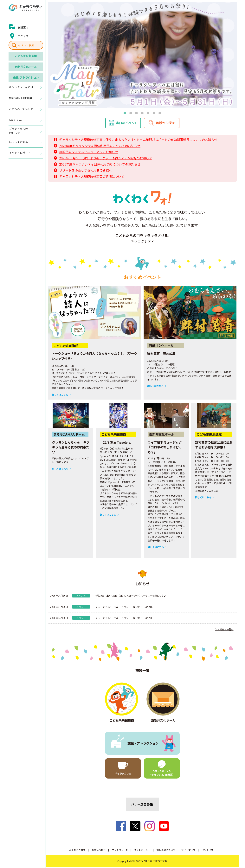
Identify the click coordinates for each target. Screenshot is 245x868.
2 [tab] (131, 113)
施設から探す (165, 124)
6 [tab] (154, 113)
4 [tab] (142, 113)
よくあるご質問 (77, 851)
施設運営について (166, 851)
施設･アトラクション (26, 77)
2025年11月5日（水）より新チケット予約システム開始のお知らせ (106, 159)
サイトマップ (188, 851)
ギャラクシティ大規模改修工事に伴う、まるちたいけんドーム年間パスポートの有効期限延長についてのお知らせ (138, 141)
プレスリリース (120, 851)
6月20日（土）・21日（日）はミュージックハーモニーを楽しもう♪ (131, 597)
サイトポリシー (142, 851)
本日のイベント (127, 124)
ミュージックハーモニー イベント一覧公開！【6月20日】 (126, 619)
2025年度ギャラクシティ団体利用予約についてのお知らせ (100, 165)
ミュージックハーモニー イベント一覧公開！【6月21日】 (126, 608)
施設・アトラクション (143, 744)
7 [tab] (160, 113)
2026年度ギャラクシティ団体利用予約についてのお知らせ (100, 147)
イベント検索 (26, 45)
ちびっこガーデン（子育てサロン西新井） (162, 774)
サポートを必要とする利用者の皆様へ (86, 172)
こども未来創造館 (26, 56)
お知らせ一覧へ (224, 631)
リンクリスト (209, 851)
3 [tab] (137, 113)
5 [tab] (148, 113)
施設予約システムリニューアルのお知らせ (89, 153)
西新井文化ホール (26, 67)
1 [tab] (125, 113)
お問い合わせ (99, 851)
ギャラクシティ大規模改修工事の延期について (92, 178)
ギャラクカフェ (123, 775)
